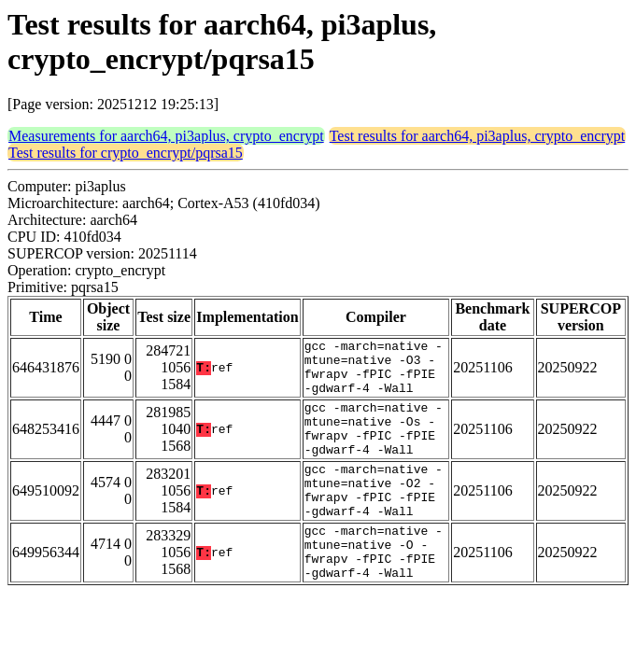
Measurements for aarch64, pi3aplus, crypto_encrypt (166, 136)
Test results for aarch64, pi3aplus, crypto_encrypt (478, 136)
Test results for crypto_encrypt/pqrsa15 (126, 153)
